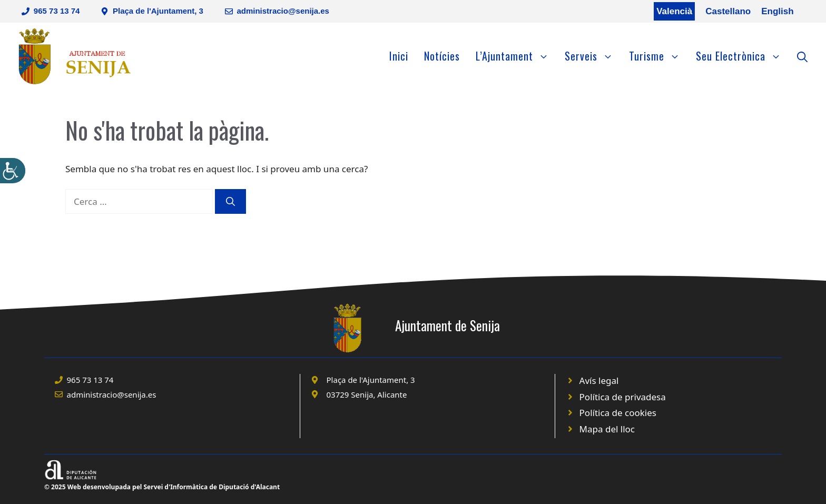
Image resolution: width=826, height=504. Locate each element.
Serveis (593, 56)
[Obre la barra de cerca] (802, 56)
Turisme (658, 56)
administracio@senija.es (283, 11)
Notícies (442, 56)
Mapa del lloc (607, 429)
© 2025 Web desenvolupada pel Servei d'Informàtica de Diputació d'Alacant (162, 487)
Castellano (728, 11)
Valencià (674, 11)
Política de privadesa (623, 397)
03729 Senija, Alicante (367, 394)
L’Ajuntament (516, 56)
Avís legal (599, 381)
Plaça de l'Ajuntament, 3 (158, 11)
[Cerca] (230, 202)
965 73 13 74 (57, 11)
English (777, 11)
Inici (399, 56)
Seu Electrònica (743, 56)
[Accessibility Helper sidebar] (13, 171)
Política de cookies (618, 413)
